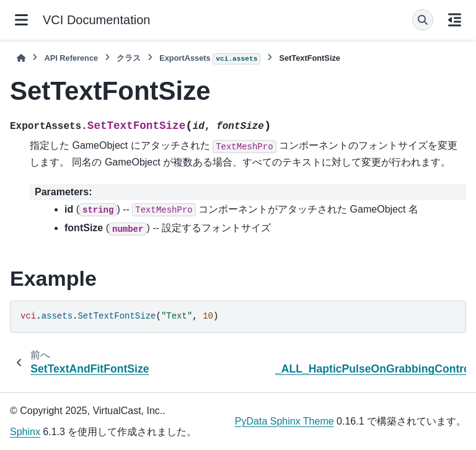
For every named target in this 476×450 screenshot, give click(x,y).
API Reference (71, 58)
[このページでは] (455, 20)
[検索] (423, 20)
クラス (129, 58)
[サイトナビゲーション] (21, 20)
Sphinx (25, 432)
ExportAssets (210, 59)
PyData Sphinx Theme (284, 421)
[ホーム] (21, 58)
